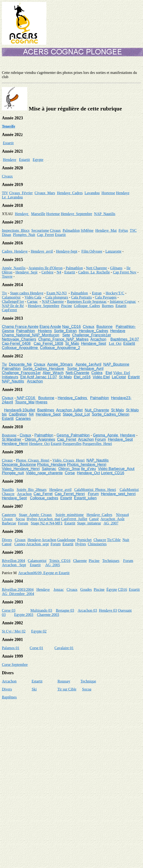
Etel (109, 373)
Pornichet (84, 540)
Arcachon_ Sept (14, 565)
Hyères (32, 519)
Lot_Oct (115, 343)
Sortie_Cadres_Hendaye (43, 369)
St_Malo (72, 343)
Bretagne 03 (65, 610)
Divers (7, 540)
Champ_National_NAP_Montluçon (31, 335)
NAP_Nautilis (105, 214)
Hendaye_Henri (15, 444)
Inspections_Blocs (16, 230)
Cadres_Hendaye (15, 251)
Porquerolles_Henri (97, 444)
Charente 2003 (48, 615)
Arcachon (98, 339)
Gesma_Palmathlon (73, 435)
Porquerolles (72, 444)
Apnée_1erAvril (88, 364)
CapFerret (9, 310)
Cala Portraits (82, 297)
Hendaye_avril (42, 251)
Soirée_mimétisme (70, 515)
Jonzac (59, 589)
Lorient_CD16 (113, 473)
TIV (5, 193)
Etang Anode (50, 327)
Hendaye (10, 160)
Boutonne (105, 327)
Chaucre (8, 494)
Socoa (20, 519)
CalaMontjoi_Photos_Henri (95, 490)
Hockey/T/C (115, 293)
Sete (66, 335)
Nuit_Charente (97, 410)
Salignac (49, 469)
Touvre (7, 276)
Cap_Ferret (45, 235)
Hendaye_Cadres (70, 193)
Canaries (23, 419)
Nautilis (8, 490)
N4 (59, 272)
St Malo (65, 377)
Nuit (126, 540)
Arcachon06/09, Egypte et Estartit (44, 573)
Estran (97, 293)
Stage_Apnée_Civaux (35, 515)
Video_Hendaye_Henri (21, 469)
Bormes (108, 306)
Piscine (67, 306)
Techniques (111, 561)
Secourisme (40, 230)
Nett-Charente (77, 373)
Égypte (112, 589)
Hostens (45, 331)
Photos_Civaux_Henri (33, 460)
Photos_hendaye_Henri (87, 464)
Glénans (116, 268)
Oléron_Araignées (40, 439)
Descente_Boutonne (19, 464)
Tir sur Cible (67, 689)
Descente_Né (20, 364)
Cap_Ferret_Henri (70, 494)
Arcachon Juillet (69, 410)
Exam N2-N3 (57, 293)
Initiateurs (10, 377)
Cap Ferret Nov (125, 272)
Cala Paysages (106, 297)
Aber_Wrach (53, 373)
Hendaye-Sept (67, 251)
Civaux (7, 176)
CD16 (123, 589)
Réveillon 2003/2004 (18, 589)
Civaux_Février (21, 193)
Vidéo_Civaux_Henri (69, 460)
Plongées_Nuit (24, 235)
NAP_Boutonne (116, 364)
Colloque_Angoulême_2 (60, 348)
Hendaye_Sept (26, 272)
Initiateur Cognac (123, 301)
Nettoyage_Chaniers (19, 339)
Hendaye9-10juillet (20, 410)
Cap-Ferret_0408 (16, 343)
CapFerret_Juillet (74, 519)
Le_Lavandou (12, 197)
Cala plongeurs (57, 297)
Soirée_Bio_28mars (32, 490)
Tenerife (8, 126)
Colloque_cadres (44, 498)
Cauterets (9, 515)
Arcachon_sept (37, 544)
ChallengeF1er (13, 301)
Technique (88, 681)
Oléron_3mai (69, 469)
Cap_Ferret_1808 (48, 343)
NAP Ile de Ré (13, 306)
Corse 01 (36, 648)
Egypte (38, 160)
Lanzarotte (113, 251)
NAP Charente (53, 301)
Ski (34, 689)
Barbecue (9, 523)
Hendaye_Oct (40, 444)
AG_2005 (53, 565)
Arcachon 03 (87, 610)
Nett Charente (96, 268)
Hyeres (42, 402)
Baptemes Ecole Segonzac (87, 301)
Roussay (64, 681)
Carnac (33, 301)
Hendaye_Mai (106, 230)
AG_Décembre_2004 (18, 594)
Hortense (108, 193)
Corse (70, 473)
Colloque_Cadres (87, 306)
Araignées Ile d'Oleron (46, 268)
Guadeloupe (66, 540)
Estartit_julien (85, 498)
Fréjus (123, 230)
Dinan (6, 235)
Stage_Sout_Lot (76, 414)
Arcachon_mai (49, 519)
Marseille (38, 214)
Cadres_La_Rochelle (94, 272)
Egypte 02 (39, 631)
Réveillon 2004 (13, 561)
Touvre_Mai (25, 402)
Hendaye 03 (108, 610)
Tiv (4, 293)
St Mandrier (12, 439)
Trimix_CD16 (60, 561)
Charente (80, 561)
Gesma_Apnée (106, 435)
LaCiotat (119, 377)
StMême (87, 230)
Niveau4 (122, 515)
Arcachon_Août (112, 519)
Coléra (97, 373)
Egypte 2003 (24, 615)
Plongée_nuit (13, 473)
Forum (100, 439)
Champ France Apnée (20, 327)
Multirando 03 (41, 610)
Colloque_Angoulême (20, 348)
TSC (133, 230)
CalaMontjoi (129, 490)
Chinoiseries (97, 544)
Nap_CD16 (71, 327)
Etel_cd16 (82, 377)
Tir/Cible (114, 540)
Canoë (94, 519)
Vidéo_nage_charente (44, 473)
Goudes (86, 589)
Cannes (20, 544)
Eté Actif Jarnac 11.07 (39, 377)
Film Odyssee (92, 251)
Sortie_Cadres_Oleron (110, 414)
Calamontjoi (11, 297)
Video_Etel (122, 373)
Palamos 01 (11, 648)
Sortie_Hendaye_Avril (85, 369)
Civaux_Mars (45, 193)
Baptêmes (46, 410)
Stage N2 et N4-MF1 (47, 523)
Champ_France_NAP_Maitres (63, 339)
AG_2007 (111, 523)
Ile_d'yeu (88, 469)
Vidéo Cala (33, 297)
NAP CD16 (26, 398)
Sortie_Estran (65, 331)
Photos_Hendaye (51, 464)
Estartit (8, 143)
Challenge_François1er (92, 335)
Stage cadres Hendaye (27, 293)
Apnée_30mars (60, 364)
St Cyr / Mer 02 (14, 631)
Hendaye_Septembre (76, 214)
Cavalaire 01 (64, 648)
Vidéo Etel (101, 377)
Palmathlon (71, 230)
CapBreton (18, 414)
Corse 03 (9, 610)
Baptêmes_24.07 (125, 339)
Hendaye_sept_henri (118, 494)
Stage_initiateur (89, 523)
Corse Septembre (15, 665)
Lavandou (92, 193)
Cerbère (47, 272)
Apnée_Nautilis (14, 268)
